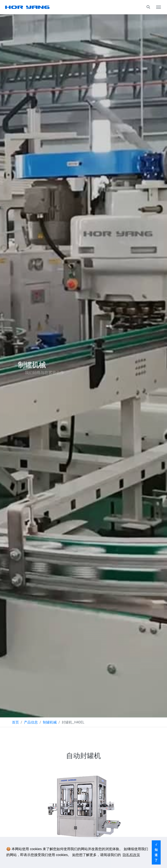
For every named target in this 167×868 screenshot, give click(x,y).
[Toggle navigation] (159, 7)
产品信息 (31, 722)
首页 (15, 722)
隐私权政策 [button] (131, 855)
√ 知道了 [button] (156, 852)
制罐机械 (50, 722)
